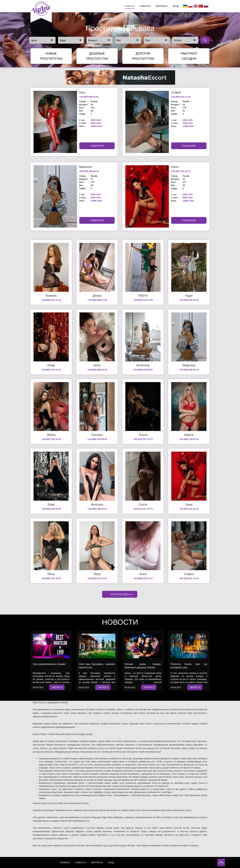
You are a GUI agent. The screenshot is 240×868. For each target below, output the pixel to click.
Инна (51, 574)
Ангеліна (97, 504)
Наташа (97, 435)
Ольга (143, 435)
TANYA (143, 296)
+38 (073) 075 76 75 (143, 439)
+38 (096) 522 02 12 (143, 578)
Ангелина (143, 365)
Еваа (51, 504)
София (176, 92)
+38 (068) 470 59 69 (143, 370)
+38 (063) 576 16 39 (143, 300)
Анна (97, 365)
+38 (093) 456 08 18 (89, 171)
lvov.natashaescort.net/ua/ (76, 803)
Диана (97, 296)
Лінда (51, 365)
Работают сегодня (189, 56)
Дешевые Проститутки (97, 56)
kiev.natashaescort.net (79, 821)
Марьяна (86, 167)
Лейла (51, 435)
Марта (189, 435)
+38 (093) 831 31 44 (181, 97)
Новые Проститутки (51, 56)
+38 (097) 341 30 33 (181, 171)
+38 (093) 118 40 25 (189, 439)
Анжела (51, 296)
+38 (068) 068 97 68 (97, 300)
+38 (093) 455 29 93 (189, 300)
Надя (189, 296)
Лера (97, 574)
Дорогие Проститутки (143, 56)
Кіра (82, 92)
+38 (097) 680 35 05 (89, 97)
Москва (131, 845)
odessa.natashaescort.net (45, 717)
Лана (175, 167)
